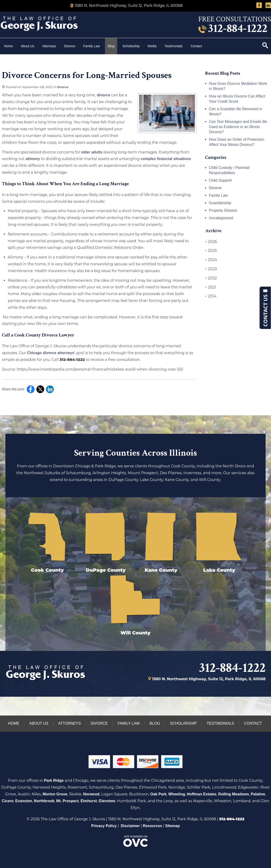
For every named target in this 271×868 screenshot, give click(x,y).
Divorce (70, 46)
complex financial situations (166, 159)
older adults (92, 152)
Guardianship (220, 203)
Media (152, 46)
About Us (27, 46)
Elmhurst (89, 801)
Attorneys (49, 46)
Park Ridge (54, 780)
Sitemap (172, 826)
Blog (111, 46)
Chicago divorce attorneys (51, 353)
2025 (211, 251)
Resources (152, 826)
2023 (211, 269)
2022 (211, 278)
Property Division (223, 210)
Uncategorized (221, 218)
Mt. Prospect (67, 801)
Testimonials (174, 46)
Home (8, 46)
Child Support (220, 180)
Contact (197, 46)
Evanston (24, 801)
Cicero (8, 801)
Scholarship (131, 46)
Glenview (107, 801)
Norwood (91, 794)
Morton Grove (55, 794)
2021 (211, 287)
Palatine (258, 794)
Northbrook (44, 801)
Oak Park (158, 794)
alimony (33, 159)
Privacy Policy (104, 826)
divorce (103, 95)
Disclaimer (130, 826)
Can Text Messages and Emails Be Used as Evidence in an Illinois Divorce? (238, 127)
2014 (211, 296)
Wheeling (177, 794)
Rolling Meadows (234, 794)
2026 (211, 242)
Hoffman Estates (202, 794)
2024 (211, 260)
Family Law (92, 46)
